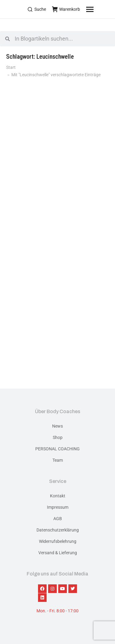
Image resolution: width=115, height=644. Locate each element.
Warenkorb (66, 9)
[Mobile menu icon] (98, 9)
